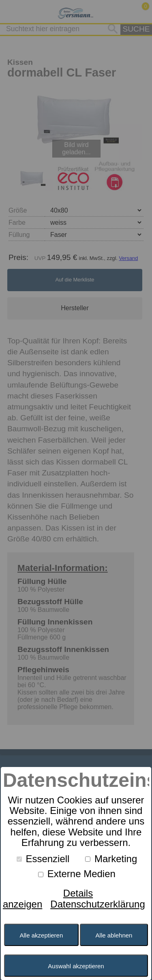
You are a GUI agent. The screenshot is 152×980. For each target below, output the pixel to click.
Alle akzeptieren (42, 935)
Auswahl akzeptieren (76, 966)
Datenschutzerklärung (97, 904)
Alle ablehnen (114, 935)
